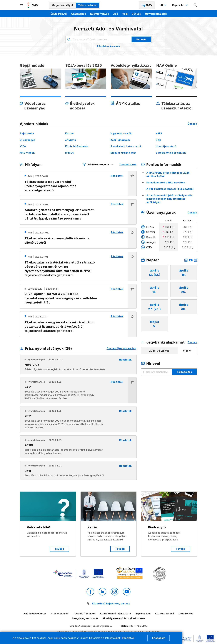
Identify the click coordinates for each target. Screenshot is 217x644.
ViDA (23, 146)
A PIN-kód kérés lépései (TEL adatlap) (170, 189)
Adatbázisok (78, 14)
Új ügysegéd (28, 140)
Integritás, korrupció (85, 618)
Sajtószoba (27, 133)
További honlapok (84, 614)
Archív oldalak (59, 614)
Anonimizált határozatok (126, 146)
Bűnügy (136, 14)
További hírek (128, 164)
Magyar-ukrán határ (123, 153)
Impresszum (143, 614)
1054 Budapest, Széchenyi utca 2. (93, 626)
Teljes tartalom (88, 5)
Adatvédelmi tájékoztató (115, 614)
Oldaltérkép (186, 614)
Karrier (70, 133)
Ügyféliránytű (59, 14)
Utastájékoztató (166, 146)
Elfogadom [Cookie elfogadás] (159, 638)
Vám (125, 14)
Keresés (141, 39)
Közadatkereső (164, 614)
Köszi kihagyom (120, 140)
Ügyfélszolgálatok (156, 14)
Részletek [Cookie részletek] (128, 638)
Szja (158, 140)
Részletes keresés (108, 46)
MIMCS (70, 153)
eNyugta (71, 140)
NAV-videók (27, 153)
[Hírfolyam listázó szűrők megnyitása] (98, 164)
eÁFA (159, 133)
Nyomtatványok (100, 14)
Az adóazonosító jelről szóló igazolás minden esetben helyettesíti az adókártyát (169, 199)
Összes (192, 124)
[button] (132, 184)
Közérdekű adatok (77, 146)
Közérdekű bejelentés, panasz (111, 604)
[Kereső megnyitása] (195, 5)
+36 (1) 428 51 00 (138, 626)
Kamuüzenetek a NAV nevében (166, 183)
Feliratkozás (184, 372)
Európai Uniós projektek (171, 153)
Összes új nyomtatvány (121, 348)
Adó (116, 14)
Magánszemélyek (63, 5)
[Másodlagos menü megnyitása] (22, 5)
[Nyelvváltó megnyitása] (163, 5)
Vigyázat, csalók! (121, 133)
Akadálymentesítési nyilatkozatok (124, 618)
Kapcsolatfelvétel (35, 614)
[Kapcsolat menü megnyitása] (180, 5)
